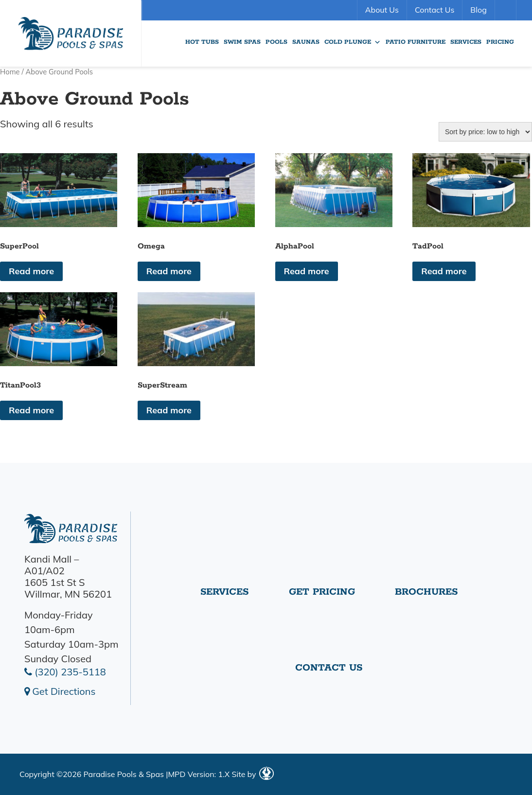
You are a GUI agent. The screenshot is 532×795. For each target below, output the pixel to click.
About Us (382, 10)
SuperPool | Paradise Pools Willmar (71, 33)
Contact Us (434, 10)
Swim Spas (242, 42)
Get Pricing (322, 592)
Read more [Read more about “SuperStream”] (169, 410)
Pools (276, 42)
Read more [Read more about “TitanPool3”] (31, 410)
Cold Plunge (353, 42)
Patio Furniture (416, 42)
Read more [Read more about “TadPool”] (444, 271)
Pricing (500, 42)
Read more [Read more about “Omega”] (169, 271)
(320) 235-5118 (65, 672)
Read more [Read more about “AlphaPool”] (307, 271)
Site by (252, 774)
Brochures (426, 592)
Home (10, 72)
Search (507, 10)
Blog (478, 10)
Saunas (306, 42)
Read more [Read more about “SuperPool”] (31, 271)
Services (466, 42)
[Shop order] (485, 132)
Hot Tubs (202, 42)
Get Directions (60, 691)
